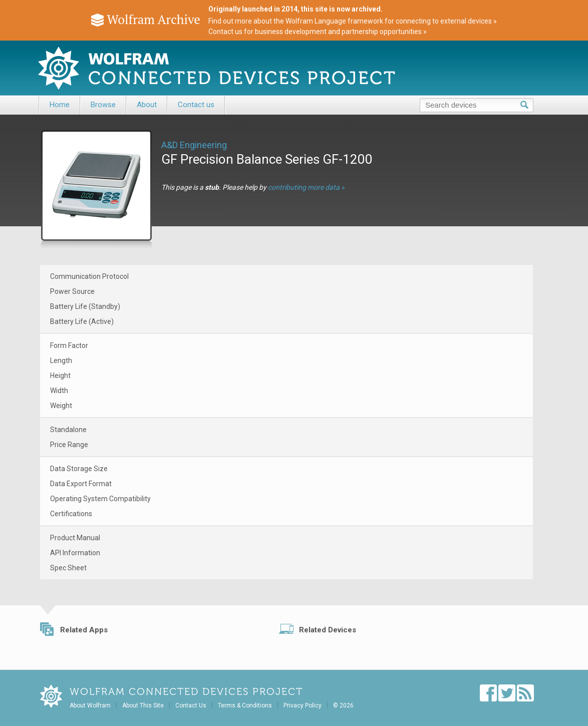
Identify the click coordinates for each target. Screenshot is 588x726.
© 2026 (343, 705)
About (147, 105)
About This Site (143, 705)
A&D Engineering (194, 145)
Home (60, 105)
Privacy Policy (303, 705)
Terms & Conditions (245, 705)
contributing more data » (306, 187)
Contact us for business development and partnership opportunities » (318, 32)
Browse (103, 105)
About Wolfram (90, 705)
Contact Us (191, 705)
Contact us (196, 105)
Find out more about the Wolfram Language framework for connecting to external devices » (353, 21)
